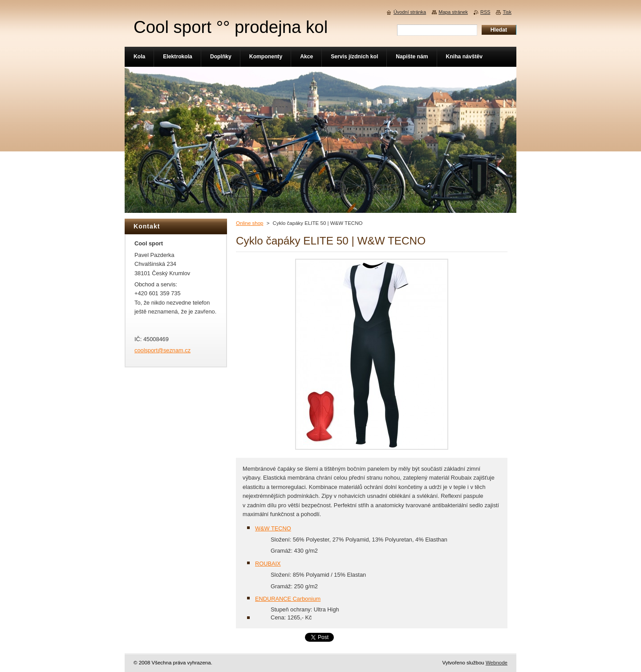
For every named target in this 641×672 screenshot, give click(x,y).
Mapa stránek (453, 12)
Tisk (507, 12)
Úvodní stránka (410, 12)
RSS (485, 12)
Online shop (250, 223)
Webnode (497, 663)
